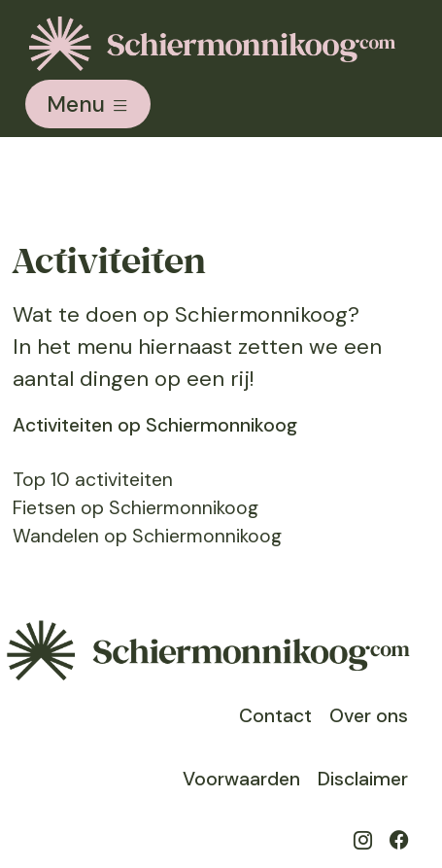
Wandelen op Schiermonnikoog (147, 536)
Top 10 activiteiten (93, 480)
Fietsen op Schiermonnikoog (136, 508)
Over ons (369, 716)
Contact (275, 716)
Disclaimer (363, 779)
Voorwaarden (241, 779)
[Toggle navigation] (88, 104)
